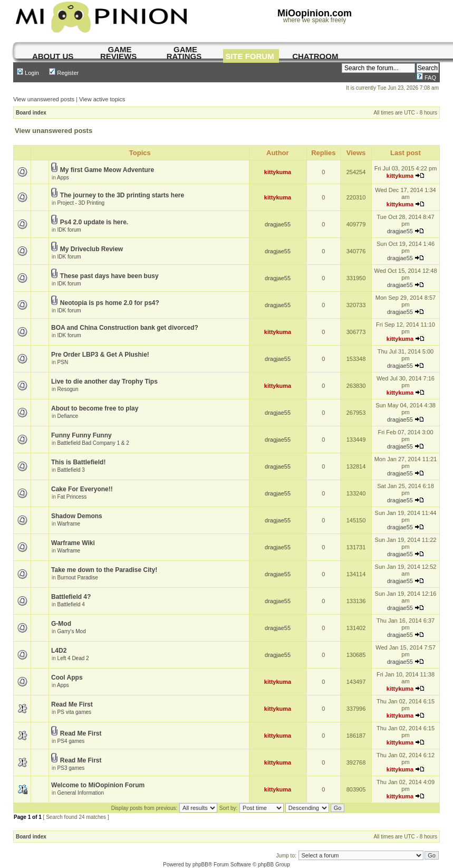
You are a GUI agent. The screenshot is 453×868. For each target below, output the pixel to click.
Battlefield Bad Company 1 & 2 (93, 443)
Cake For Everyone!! (82, 489)
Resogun (68, 389)
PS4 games (71, 741)
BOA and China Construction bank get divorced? (125, 328)
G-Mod (61, 624)
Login (28, 73)
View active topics (102, 99)
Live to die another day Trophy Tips (104, 381)
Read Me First (72, 704)
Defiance (68, 416)
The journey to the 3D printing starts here (122, 195)
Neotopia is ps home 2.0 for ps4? (110, 303)
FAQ (426, 78)
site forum (250, 56)
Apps (63, 178)
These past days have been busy (109, 276)
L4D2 (59, 651)
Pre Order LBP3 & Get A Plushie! (100, 355)
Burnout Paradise (78, 578)
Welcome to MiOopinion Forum (98, 785)
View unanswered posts (44, 99)
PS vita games (74, 712)
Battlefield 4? (71, 597)
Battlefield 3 (71, 470)
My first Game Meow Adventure (107, 170)
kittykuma (278, 172)
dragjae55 (278, 224)
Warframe (69, 524)
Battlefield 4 (71, 604)
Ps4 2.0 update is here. (94, 222)
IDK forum (69, 230)
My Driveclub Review (91, 249)
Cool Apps (67, 678)
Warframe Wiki (73, 543)
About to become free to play (95, 408)
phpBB (200, 865)
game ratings (184, 53)
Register (64, 73)
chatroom (315, 56)
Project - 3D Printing (81, 203)
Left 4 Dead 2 (73, 658)
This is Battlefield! (78, 462)
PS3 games (71, 768)
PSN (63, 362)
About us (53, 56)
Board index (31, 113)
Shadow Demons (77, 516)
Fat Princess (72, 497)
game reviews (118, 53)
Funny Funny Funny (81, 435)
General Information (81, 793)
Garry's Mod (72, 631)
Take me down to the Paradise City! (104, 570)
